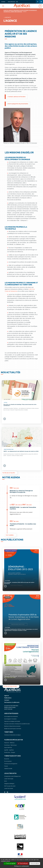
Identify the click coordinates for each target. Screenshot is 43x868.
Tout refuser (23, 863)
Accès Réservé (13, 2)
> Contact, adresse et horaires (16, 97)
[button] (40, 6)
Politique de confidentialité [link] (21, 866)
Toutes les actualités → (9, 473)
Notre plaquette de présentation (18, 104)
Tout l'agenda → (10, 535)
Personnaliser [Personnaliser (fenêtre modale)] (35, 863)
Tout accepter (10, 863)
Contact (3, 2)
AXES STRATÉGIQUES (11, 713)
